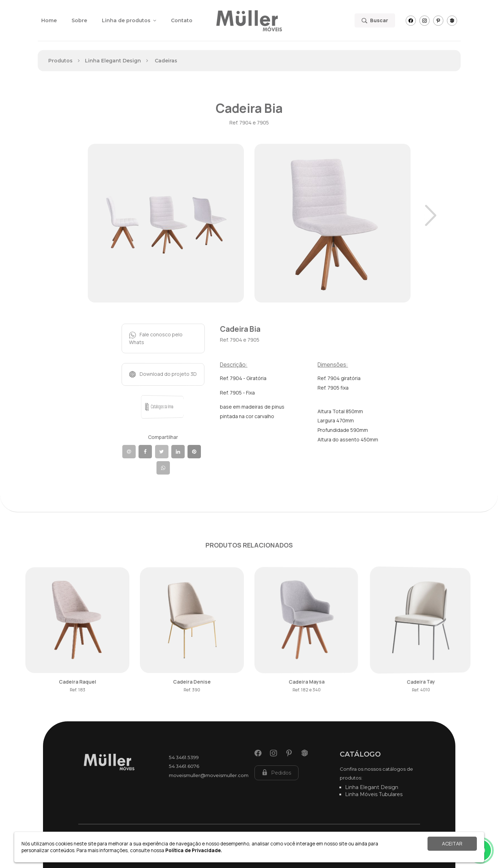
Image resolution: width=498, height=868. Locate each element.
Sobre (79, 20)
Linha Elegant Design (372, 787)
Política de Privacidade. (194, 850)
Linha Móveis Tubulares (374, 794)
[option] (166, 223)
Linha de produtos (129, 20)
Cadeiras (166, 61)
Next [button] (431, 215)
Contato (182, 20)
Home (49, 20)
